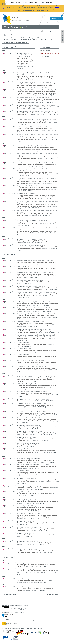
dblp (12, 2)
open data (24, 607)
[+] (5, 43)
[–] (5, 35)
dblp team (27, 605)
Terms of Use (10, 609)
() (23, 67)
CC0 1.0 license (35, 607)
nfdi (36, 2)
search (25, 2)
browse (18, 2)
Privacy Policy (18, 609)
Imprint (24, 609)
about (31, 2)
